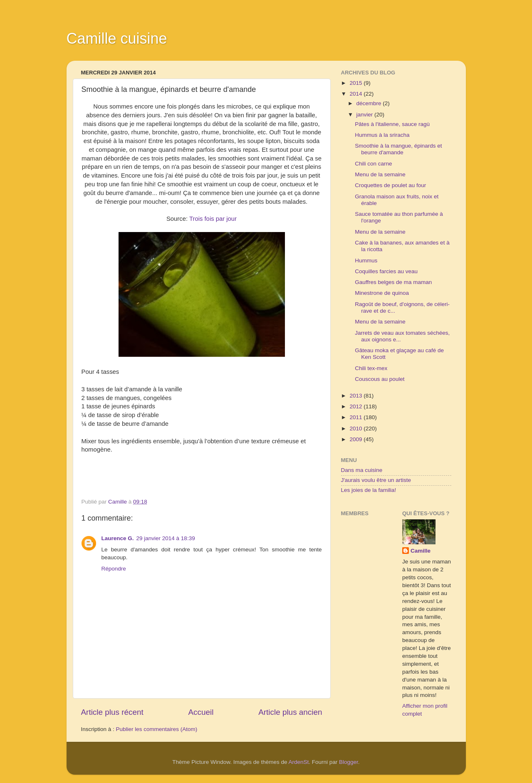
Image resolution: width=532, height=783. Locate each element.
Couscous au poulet (380, 379)
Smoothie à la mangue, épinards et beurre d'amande (398, 149)
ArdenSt (299, 762)
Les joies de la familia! (369, 490)
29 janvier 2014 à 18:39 (166, 538)
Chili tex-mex (371, 368)
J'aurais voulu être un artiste (376, 480)
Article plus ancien (290, 712)
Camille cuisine (117, 38)
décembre (370, 103)
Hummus (366, 261)
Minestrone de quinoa (382, 293)
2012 (356, 406)
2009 (356, 439)
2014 (356, 94)
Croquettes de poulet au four (390, 185)
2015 (356, 83)
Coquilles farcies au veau (386, 271)
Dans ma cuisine (362, 470)
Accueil (201, 712)
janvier (366, 115)
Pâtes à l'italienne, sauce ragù (392, 124)
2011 (356, 417)
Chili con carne (373, 164)
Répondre (114, 569)
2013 (356, 396)
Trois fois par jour (213, 219)
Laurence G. (118, 538)
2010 (356, 429)
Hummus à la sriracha (382, 135)
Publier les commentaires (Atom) (157, 729)
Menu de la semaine (380, 174)
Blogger (349, 762)
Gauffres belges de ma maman (393, 282)
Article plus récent (112, 712)
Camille (421, 551)
